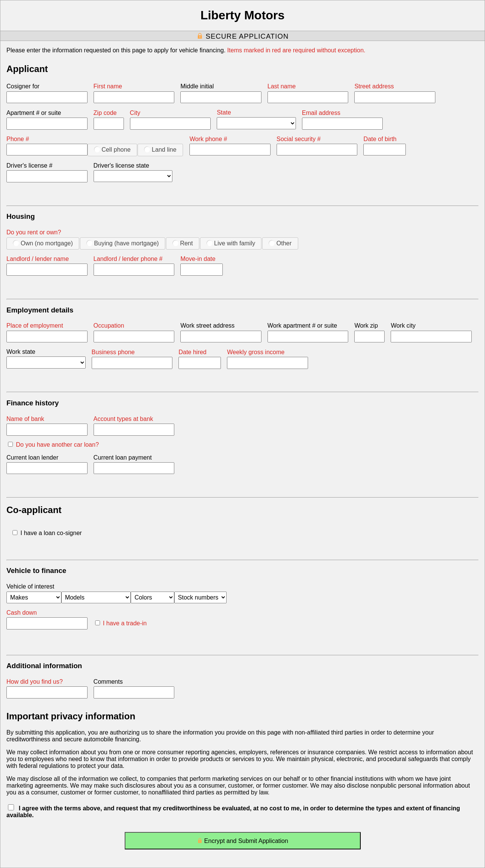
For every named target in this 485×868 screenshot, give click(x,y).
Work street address (207, 326)
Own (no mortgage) (43, 243)
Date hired (192, 352)
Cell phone (112, 149)
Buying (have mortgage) (123, 243)
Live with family (231, 243)
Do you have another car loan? (53, 445)
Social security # (299, 139)
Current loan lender (32, 458)
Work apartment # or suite (302, 326)
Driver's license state (121, 166)
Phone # (18, 139)
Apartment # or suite (34, 113)
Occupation (109, 326)
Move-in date (198, 259)
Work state (21, 352)
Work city (403, 326)
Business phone (113, 352)
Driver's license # (29, 166)
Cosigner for (23, 86)
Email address (321, 113)
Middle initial (197, 86)
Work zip (366, 326)
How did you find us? (35, 682)
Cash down (22, 613)
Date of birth (380, 139)
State (224, 112)
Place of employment (35, 326)
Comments (108, 682)
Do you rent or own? (34, 232)
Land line (160, 149)
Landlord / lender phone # (128, 259)
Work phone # (208, 139)
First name (108, 86)
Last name (282, 86)
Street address (374, 86)
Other (280, 243)
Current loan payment (123, 458)
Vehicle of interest (30, 586)
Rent (183, 243)
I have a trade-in (121, 623)
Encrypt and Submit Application (243, 842)
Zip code (105, 113)
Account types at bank (123, 419)
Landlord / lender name (38, 259)
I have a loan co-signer (47, 533)
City (135, 113)
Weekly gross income (256, 352)
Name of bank (25, 419)
